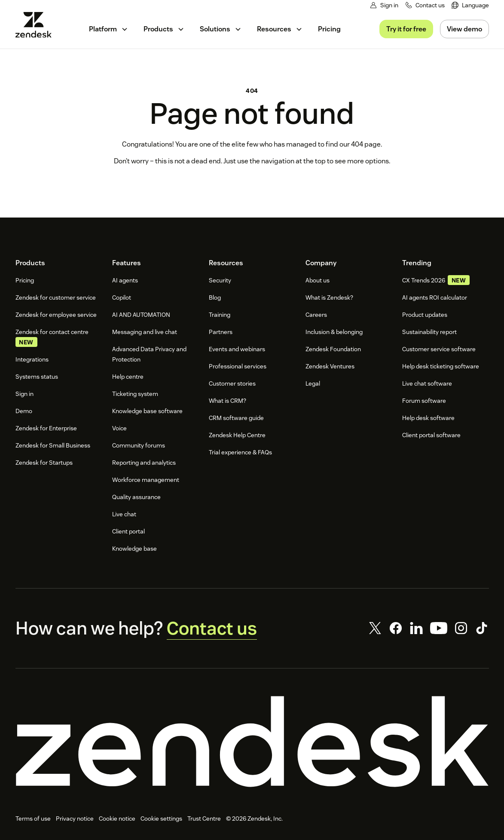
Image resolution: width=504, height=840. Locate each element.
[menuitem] (470, 5)
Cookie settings (161, 819)
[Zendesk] (252, 742)
